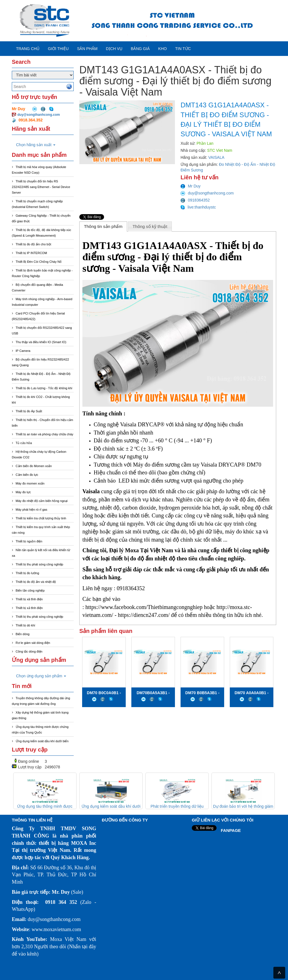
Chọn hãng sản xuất (36, 145)
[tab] (103, 227)
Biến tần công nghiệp (30, 590)
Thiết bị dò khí (26, 625)
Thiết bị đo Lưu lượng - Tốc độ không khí (44, 388)
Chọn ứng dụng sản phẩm (41, 676)
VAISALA (216, 157)
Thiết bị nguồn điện (29, 541)
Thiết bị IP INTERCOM (31, 253)
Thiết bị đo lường (28, 573)
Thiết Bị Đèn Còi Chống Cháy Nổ (39, 262)
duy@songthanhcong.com (39, 115)
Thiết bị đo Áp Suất (29, 411)
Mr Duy (191, 186)
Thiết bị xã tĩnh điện (29, 599)
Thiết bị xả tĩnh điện (29, 608)
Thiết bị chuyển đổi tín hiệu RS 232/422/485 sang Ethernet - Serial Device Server (41, 187)
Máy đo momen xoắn (30, 483)
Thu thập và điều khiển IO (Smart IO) (41, 342)
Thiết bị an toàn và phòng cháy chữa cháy (45, 434)
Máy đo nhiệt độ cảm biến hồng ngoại (42, 501)
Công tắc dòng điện (29, 651)
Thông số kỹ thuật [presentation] (150, 226)
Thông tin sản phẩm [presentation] (103, 226)
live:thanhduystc (198, 207)
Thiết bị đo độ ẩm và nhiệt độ (36, 582)
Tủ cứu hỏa (24, 443)
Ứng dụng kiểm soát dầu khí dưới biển (42, 741)
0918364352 (195, 200)
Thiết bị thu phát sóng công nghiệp (40, 564)
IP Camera (23, 351)
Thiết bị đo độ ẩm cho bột (33, 244)
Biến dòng (23, 634)
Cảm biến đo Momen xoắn (34, 466)
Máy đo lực (23, 492)
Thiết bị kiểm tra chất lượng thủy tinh (41, 518)
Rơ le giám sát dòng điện (33, 643)
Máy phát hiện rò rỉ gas (31, 510)
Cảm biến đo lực (27, 475)
